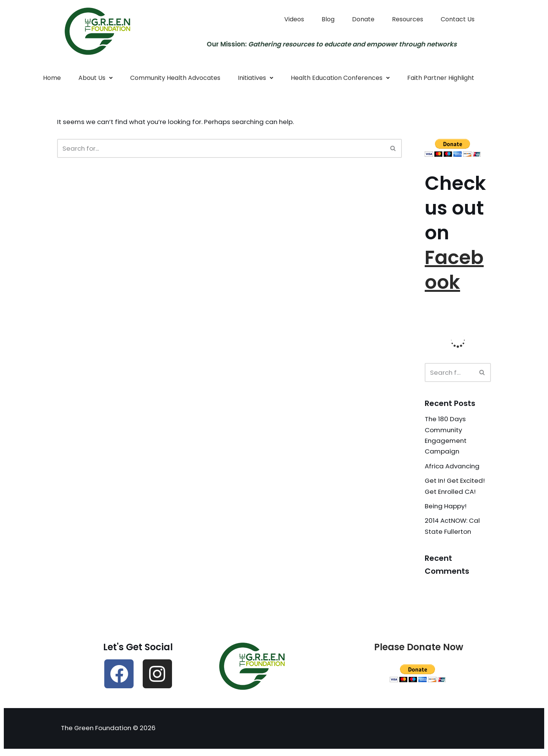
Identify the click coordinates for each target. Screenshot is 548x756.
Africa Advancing (453, 468)
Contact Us (458, 19)
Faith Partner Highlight (441, 78)
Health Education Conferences (340, 78)
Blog (328, 19)
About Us (96, 78)
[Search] (221, 149)
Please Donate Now (419, 650)
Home (52, 78)
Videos (294, 19)
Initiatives (256, 78)
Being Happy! (446, 508)
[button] (96, 78)
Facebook (454, 271)
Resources (408, 19)
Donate (363, 19)
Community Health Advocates (175, 78)
